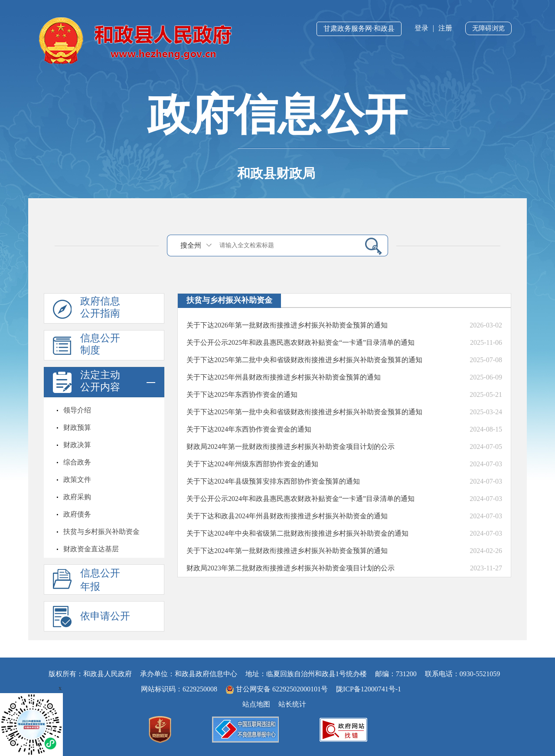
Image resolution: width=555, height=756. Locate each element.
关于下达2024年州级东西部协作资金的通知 (252, 464)
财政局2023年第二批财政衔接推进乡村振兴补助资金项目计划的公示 (291, 568)
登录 (421, 28)
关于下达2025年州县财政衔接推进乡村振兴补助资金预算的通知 (284, 377)
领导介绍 (77, 410)
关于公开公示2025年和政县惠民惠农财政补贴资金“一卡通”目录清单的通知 (300, 342)
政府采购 (77, 497)
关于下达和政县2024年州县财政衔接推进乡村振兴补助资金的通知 (287, 516)
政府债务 (77, 514)
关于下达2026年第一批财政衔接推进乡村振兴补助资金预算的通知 (287, 325)
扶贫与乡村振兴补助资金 (101, 532)
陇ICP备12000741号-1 (369, 689)
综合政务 (77, 462)
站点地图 (256, 704)
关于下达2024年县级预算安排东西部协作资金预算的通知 (273, 481)
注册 (445, 28)
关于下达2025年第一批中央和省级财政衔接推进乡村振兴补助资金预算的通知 (304, 412)
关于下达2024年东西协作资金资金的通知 (249, 429)
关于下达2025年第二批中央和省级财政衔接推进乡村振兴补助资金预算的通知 (304, 360)
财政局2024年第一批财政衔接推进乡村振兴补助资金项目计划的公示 (291, 447)
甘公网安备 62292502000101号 (277, 689)
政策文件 (77, 479)
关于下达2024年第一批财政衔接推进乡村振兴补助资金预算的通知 (287, 551)
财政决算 (77, 445)
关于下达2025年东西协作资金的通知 (242, 394)
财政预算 (77, 427)
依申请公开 (105, 616)
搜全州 (191, 245)
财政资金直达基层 (91, 549)
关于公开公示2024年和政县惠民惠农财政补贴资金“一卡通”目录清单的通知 (300, 499)
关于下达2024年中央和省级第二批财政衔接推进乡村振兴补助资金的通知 (297, 533)
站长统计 (292, 704)
